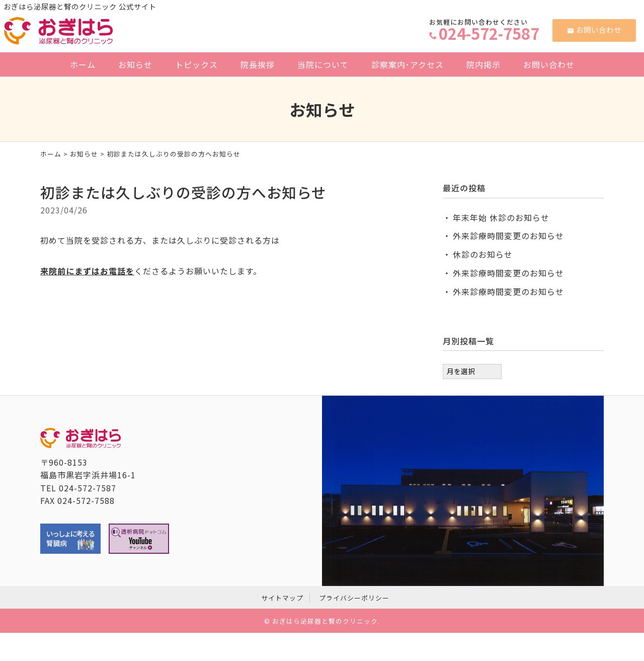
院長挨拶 (258, 64)
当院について (323, 64)
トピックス (196, 64)
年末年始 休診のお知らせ (501, 217)
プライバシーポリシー (354, 598)
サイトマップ (282, 598)
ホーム (83, 64)
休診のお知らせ (483, 254)
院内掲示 (484, 64)
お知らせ (135, 64)
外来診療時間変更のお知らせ (508, 236)
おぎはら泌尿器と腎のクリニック (325, 621)
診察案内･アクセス (408, 64)
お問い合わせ (594, 29)
